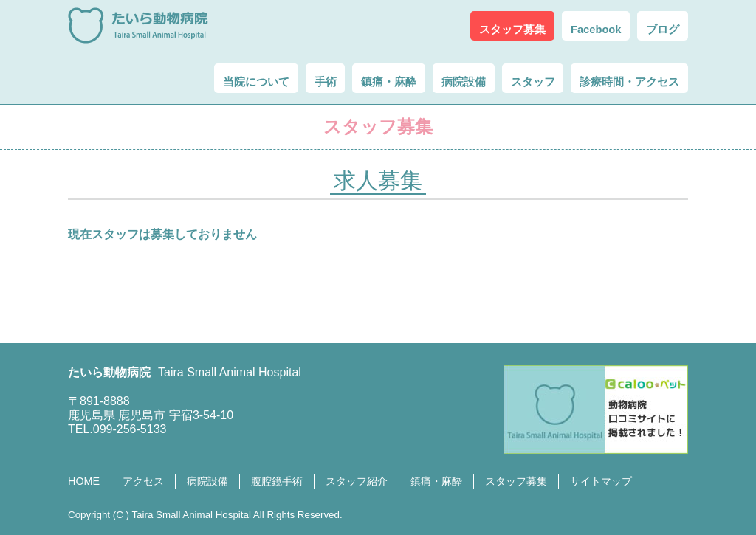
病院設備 (422, 79)
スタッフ (506, 79)
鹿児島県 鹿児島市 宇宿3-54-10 (151, 415)
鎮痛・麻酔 (332, 79)
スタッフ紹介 (357, 481)
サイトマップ (601, 481)
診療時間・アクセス (620, 79)
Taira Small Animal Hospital (191, 515)
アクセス (143, 481)
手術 (254, 79)
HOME (84, 481)
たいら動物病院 (138, 25)
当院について (170, 79)
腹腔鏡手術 (277, 481)
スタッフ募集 (516, 481)
